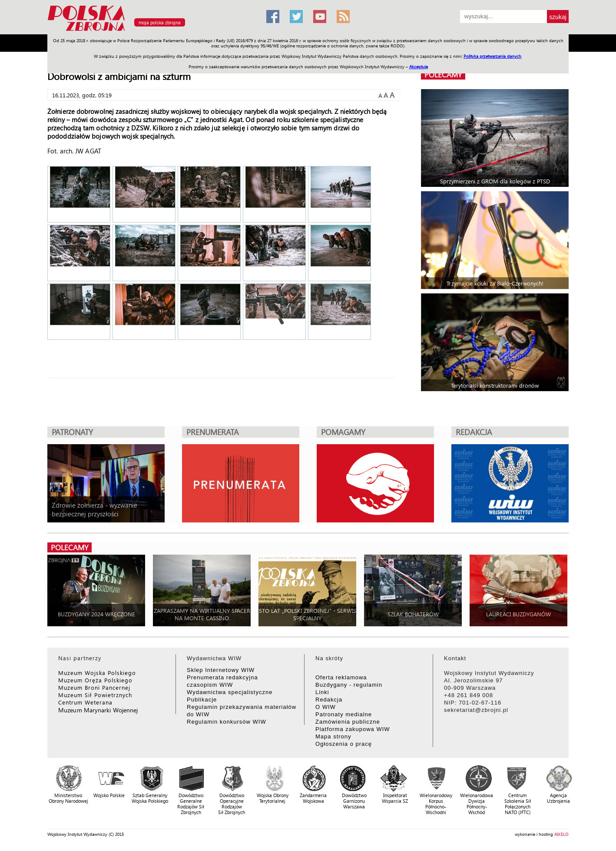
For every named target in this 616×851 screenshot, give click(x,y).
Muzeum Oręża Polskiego (95, 680)
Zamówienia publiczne (348, 722)
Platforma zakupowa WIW (353, 729)
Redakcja (329, 700)
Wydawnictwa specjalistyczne (230, 692)
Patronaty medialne (344, 714)
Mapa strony (333, 736)
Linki (322, 692)
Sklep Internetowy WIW (221, 670)
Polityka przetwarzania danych (492, 56)
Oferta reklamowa (341, 677)
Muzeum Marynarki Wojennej (98, 710)
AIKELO (561, 834)
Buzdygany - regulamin (349, 685)
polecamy (443, 75)
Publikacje (202, 700)
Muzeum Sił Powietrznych (95, 695)
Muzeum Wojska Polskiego (97, 673)
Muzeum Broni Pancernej (94, 687)
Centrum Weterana (85, 702)
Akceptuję (419, 66)
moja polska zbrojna (160, 22)
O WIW (326, 707)
